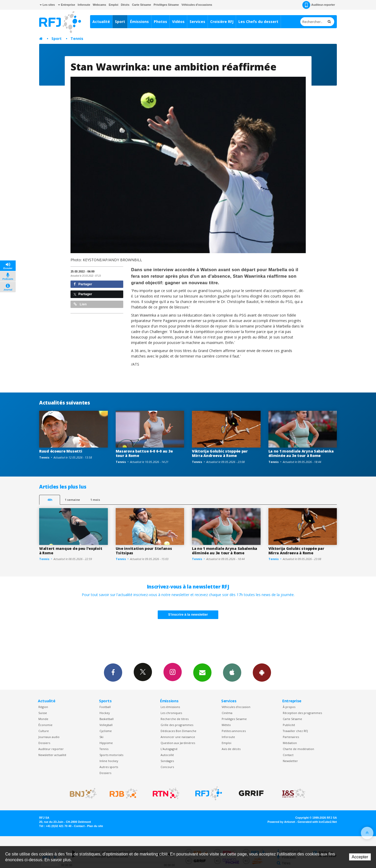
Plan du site (95, 826)
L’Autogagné (169, 749)
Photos (160, 22)
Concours (167, 767)
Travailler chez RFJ (295, 731)
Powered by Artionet (281, 822)
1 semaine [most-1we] (72, 500)
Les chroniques (171, 713)
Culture (44, 731)
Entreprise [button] (66, 5)
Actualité (101, 22)
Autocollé (167, 755)
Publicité (289, 725)
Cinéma (227, 713)
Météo (226, 725)
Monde (43, 719)
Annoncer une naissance (178, 737)
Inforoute (84, 5)
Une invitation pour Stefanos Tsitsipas (144, 551)
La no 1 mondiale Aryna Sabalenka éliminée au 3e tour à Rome (301, 453)
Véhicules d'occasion (236, 707)
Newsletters (202, 672)
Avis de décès (231, 749)
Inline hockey (109, 761)
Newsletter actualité (52, 755)
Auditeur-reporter (319, 5)
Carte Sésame (142, 5)
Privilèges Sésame (166, 5)
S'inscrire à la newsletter (188, 614)
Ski (101, 737)
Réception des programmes (302, 713)
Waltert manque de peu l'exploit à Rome (71, 551)
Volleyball (106, 725)
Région (43, 707)
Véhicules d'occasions (197, 5)
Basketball (107, 719)
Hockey (105, 713)
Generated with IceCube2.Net (317, 822)
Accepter (360, 857)
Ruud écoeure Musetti (61, 451)
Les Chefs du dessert (258, 22)
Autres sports (109, 767)
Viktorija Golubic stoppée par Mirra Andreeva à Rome (220, 453)
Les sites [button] (47, 5)
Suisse (43, 713)
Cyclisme (106, 731)
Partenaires (291, 737)
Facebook (113, 672)
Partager (83, 284)
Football (105, 707)
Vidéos (178, 22)
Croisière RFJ (222, 22)
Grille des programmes (177, 725)
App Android (262, 672)
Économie (45, 725)
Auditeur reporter (51, 749)
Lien (80, 304)
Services (197, 22)
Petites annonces (234, 731)
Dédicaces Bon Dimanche (178, 731)
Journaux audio (49, 737)
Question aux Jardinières (178, 743)
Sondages (167, 761)
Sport (120, 22)
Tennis (77, 38)
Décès (125, 5)
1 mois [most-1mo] (95, 500)
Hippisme (106, 743)
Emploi (113, 5)
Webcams (99, 5)
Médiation (290, 743)
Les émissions (170, 707)
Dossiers (44, 743)
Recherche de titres (175, 719)
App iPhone (232, 672)
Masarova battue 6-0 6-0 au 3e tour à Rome (144, 453)
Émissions (139, 22)
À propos (289, 707)
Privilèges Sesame (234, 719)
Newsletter (290, 761)
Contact (288, 755)
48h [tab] (50, 500)
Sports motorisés (111, 755)
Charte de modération (298, 749)
